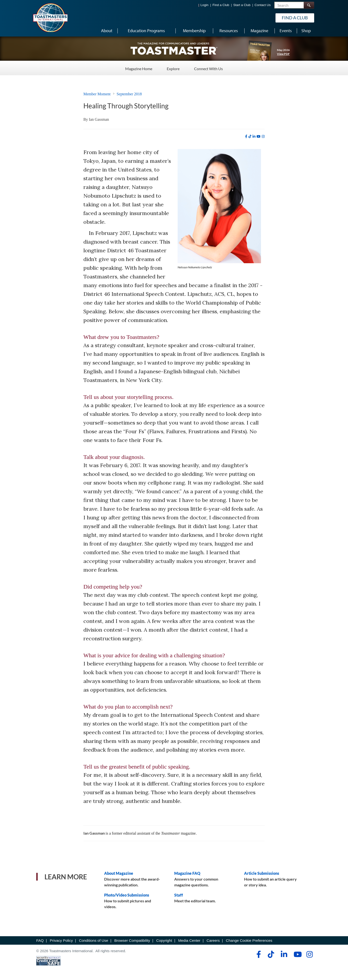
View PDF (283, 54)
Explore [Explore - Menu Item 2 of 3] (173, 68)
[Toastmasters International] (50, 17)
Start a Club (242, 5)
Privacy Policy (61, 940)
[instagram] (263, 136)
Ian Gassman (99, 119)
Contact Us (263, 5)
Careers (213, 940)
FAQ (40, 940)
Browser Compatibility (132, 940)
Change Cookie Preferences (249, 940)
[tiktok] (250, 136)
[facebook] (246, 136)
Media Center (189, 940)
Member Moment (97, 94)
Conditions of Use (94, 940)
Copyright (164, 940)
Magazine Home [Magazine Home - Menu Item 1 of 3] (139, 68)
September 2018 (129, 94)
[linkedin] (254, 136)
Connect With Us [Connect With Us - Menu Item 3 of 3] (208, 68)
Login (205, 5)
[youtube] (259, 136)
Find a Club (221, 5)
